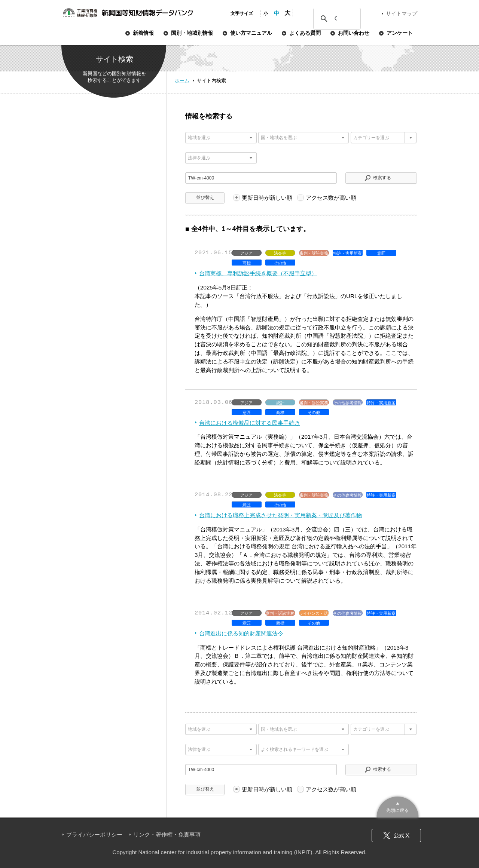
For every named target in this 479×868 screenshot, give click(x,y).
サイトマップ (402, 13)
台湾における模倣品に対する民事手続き (250, 423)
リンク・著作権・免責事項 (167, 835)
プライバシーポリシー (94, 835)
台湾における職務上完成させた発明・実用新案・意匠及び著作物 (280, 515)
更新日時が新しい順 (267, 198)
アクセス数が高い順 (331, 198)
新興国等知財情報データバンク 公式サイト (128, 13)
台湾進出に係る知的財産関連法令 (241, 633)
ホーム (182, 81)
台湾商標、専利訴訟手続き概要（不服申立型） (258, 273)
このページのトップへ (398, 806)
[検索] (336, 19)
